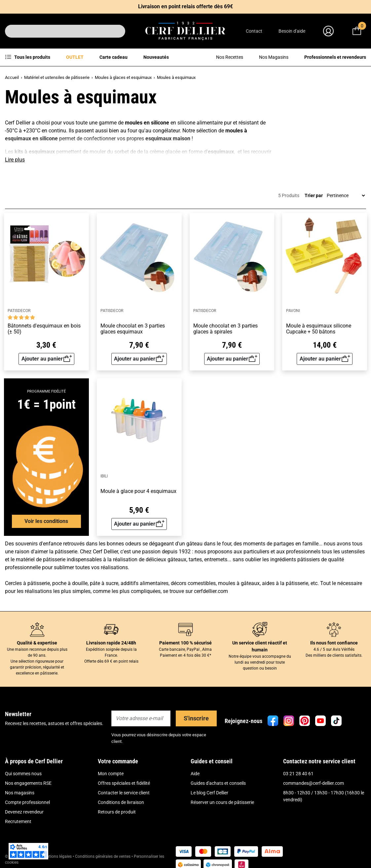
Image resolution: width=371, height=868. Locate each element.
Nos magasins (20, 793)
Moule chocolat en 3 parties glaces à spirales (225, 329)
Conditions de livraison (121, 802)
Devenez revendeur (24, 812)
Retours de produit (117, 812)
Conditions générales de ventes (103, 856)
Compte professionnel (27, 802)
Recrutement (18, 821)
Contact (254, 31)
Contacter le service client (124, 793)
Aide (195, 774)
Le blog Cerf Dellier (209, 793)
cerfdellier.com (211, 591)
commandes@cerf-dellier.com (314, 783)
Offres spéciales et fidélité (124, 783)
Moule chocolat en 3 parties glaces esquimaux (133, 329)
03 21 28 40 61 (298, 774)
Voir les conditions (46, 521)
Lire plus (15, 160)
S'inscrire (196, 718)
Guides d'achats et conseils (218, 783)
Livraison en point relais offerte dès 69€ (185, 6)
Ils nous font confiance (334, 643)
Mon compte (111, 774)
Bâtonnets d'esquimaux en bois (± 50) (44, 329)
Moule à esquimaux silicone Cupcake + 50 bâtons (319, 329)
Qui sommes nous (23, 774)
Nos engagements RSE (28, 783)
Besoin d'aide (292, 31)
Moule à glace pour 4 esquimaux (138, 491)
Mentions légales (57, 856)
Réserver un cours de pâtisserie (222, 802)
